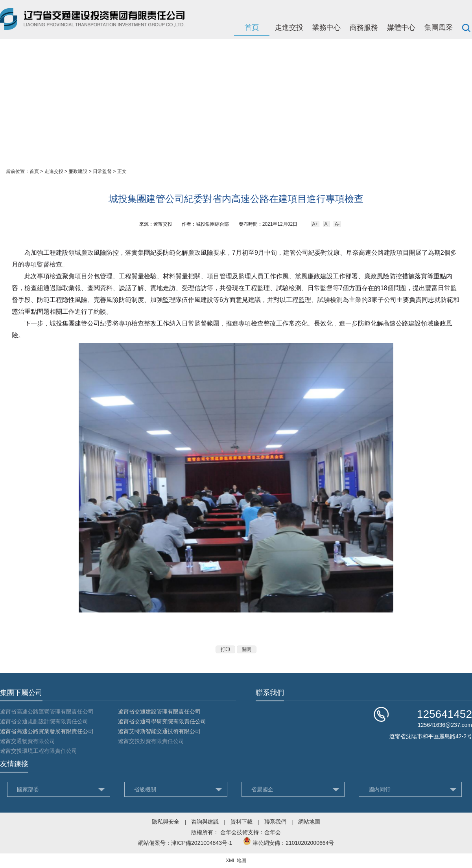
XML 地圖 (236, 861)
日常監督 (102, 171)
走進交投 (289, 28)
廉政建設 (78, 171)
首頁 (252, 28)
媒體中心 (401, 28)
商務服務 (364, 28)
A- (337, 224)
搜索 (466, 28)
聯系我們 (275, 822)
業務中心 (326, 28)
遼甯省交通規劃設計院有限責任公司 (44, 721)
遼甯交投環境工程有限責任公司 (39, 751)
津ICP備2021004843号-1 (202, 843)
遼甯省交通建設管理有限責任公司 (159, 712)
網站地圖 (309, 822)
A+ (315, 224)
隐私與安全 (166, 822)
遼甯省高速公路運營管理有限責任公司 (47, 712)
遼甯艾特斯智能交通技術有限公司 (159, 731)
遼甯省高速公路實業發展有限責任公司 (47, 731)
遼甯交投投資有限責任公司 (151, 741)
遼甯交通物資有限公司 (28, 741)
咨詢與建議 (205, 822)
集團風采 (439, 28)
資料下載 (242, 822)
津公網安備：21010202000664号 (293, 843)
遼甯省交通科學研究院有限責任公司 (162, 721)
